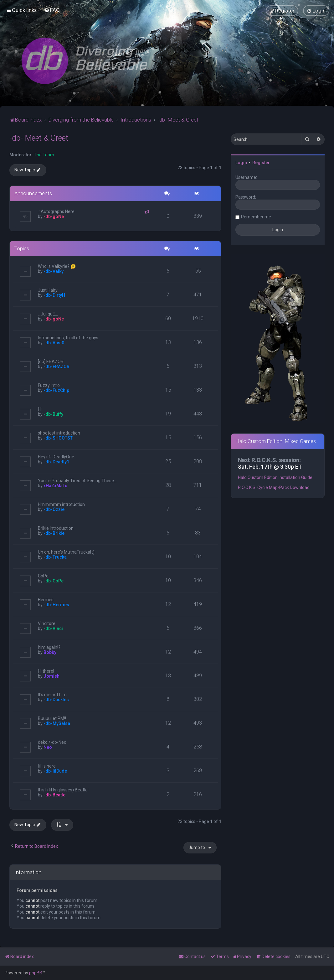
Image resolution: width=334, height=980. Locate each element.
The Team (44, 155)
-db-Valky (54, 271)
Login (241, 163)
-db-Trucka (55, 557)
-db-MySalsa (57, 723)
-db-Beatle (54, 795)
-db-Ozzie (54, 509)
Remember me (256, 217)
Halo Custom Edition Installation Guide (275, 477)
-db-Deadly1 (56, 462)
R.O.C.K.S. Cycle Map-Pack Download (274, 487)
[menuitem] (52, 10)
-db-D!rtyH (54, 295)
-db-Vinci (53, 628)
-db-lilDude (55, 771)
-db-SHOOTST (58, 438)
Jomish (51, 676)
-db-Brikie (54, 533)
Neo (48, 747)
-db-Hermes (56, 605)
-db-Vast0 (54, 343)
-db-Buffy (53, 414)
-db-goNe (54, 216)
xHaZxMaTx (55, 486)
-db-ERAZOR (57, 367)
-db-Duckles (56, 700)
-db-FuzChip (56, 390)
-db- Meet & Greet (39, 138)
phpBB (36, 973)
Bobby (50, 652)
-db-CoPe (54, 581)
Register (261, 163)
